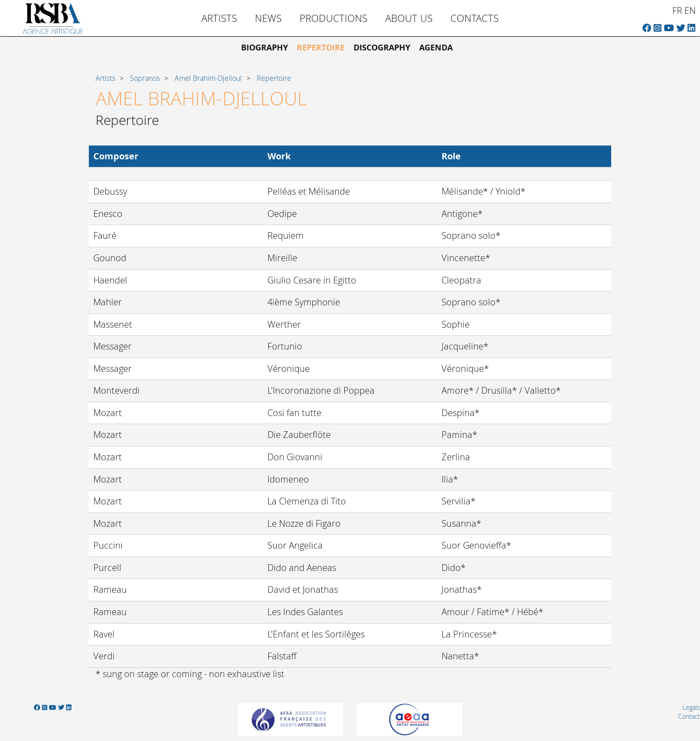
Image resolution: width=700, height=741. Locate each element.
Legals (691, 707)
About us (409, 18)
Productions (333, 18)
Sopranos (145, 78)
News (268, 18)
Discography (382, 48)
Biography (265, 48)
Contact (689, 716)
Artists (219, 18)
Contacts (475, 18)
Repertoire (321, 48)
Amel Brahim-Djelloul (208, 78)
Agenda (436, 48)
